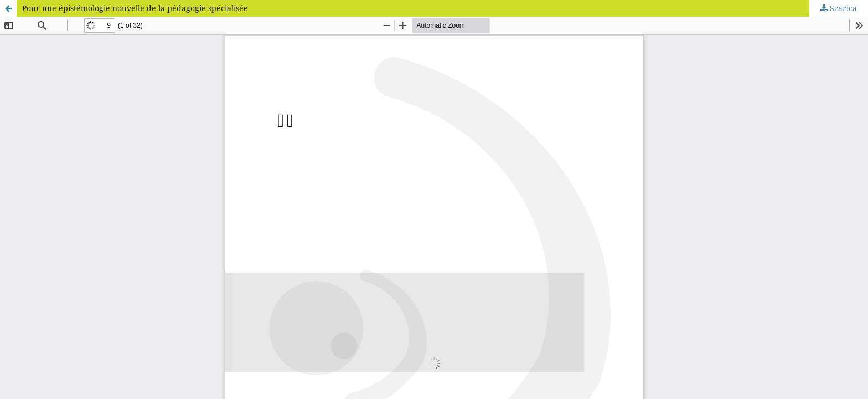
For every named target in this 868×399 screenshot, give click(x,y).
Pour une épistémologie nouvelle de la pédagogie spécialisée (135, 8)
